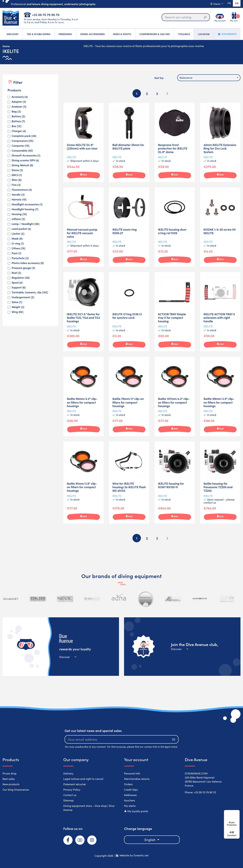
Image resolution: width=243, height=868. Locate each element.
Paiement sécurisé (75, 784)
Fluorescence (22, 190)
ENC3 (17, 175)
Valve (17, 302)
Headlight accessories (27, 204)
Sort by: (159, 78)
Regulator (21, 278)
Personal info (132, 773)
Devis (214, 4)
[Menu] (238, 812)
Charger (19, 131)
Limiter (18, 234)
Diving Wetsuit (22, 165)
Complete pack (24, 136)
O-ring (18, 243)
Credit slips (131, 790)
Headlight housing (25, 209)
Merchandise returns (137, 779)
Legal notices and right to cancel (83, 779)
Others (18, 248)
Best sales (9, 779)
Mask (17, 238)
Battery (18, 116)
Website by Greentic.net (134, 855)
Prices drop (10, 773)
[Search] (185, 17)
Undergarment (23, 297)
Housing (19, 214)
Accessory (20, 97)
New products (11, 784)
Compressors (23, 141)
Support (19, 287)
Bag (16, 111)
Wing (18, 312)
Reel (16, 273)
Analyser (19, 106)
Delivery (68, 773)
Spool (17, 282)
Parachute (20, 258)
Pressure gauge (23, 268)
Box (17, 126)
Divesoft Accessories (26, 155)
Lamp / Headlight (26, 224)
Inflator (18, 219)
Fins (16, 185)
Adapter (19, 102)
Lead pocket (21, 229)
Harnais (19, 199)
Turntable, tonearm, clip (30, 292)
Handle (18, 194)
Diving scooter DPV (25, 160)
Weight (18, 307)
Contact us (70, 795)
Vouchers (130, 800)
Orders (128, 784)
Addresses (130, 795)
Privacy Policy (72, 790)
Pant (16, 253)
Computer (21, 146)
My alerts (130, 806)
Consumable (22, 150)
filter (17, 180)
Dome (17, 170)
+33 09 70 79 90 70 (46, 15)
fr (228, 4)
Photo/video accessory (28, 263)
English (150, 840)
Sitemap (68, 800)
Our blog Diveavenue (16, 790)
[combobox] (209, 78)
